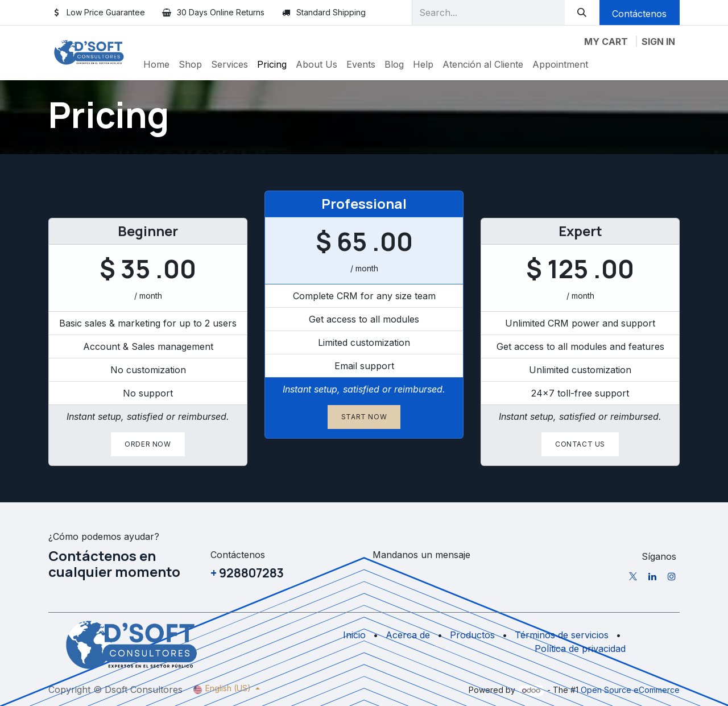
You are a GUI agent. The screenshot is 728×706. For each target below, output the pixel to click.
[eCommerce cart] (606, 42)
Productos (472, 635)
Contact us (580, 444)
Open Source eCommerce (630, 690)
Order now (148, 444)
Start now (364, 417)
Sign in (658, 42)
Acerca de (408, 635)
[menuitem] (156, 64)
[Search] (582, 13)
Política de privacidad (580, 649)
